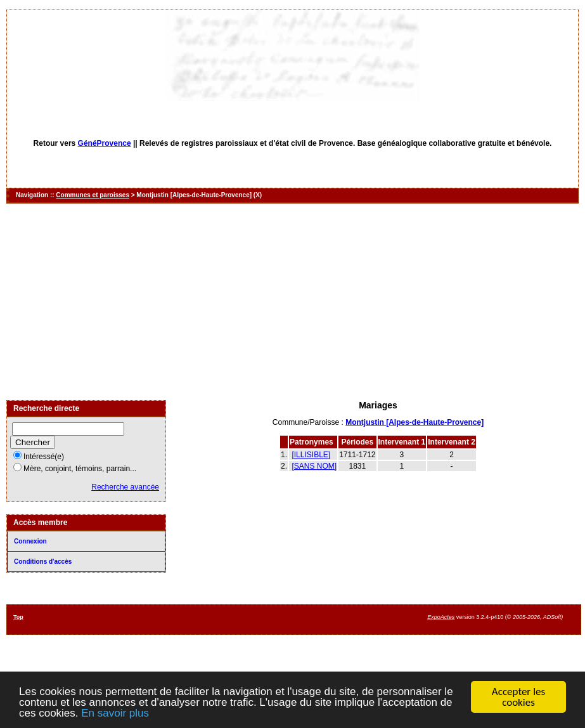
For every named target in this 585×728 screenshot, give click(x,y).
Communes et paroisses (93, 195)
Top (18, 617)
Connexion (30, 541)
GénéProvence (105, 143)
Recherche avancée (125, 487)
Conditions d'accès (43, 562)
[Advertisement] (293, 302)
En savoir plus (115, 714)
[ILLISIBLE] (311, 455)
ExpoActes (441, 617)
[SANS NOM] (314, 466)
